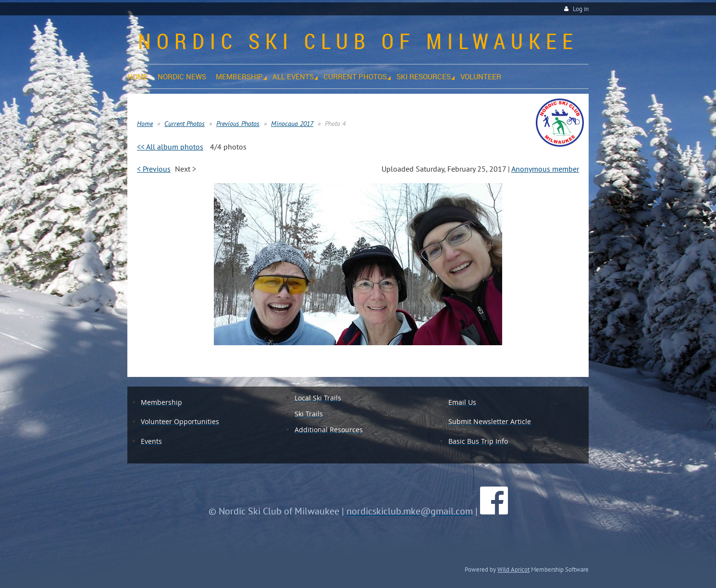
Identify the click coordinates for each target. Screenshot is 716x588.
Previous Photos (238, 124)
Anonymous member (545, 169)
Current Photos (185, 124)
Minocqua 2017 (292, 124)
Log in (581, 9)
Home (145, 124)
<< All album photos (170, 147)
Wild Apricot (513, 569)
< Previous (154, 169)
